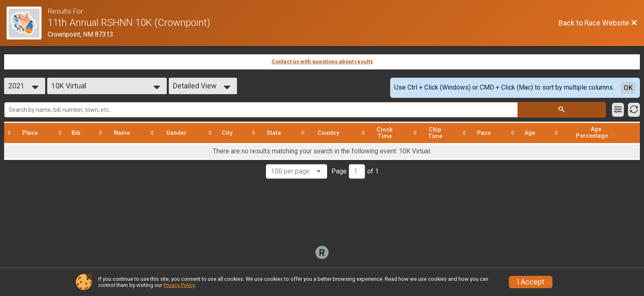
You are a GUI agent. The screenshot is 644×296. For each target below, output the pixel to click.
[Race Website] (27, 23)
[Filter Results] (618, 110)
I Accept (531, 282)
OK (628, 88)
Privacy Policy (179, 285)
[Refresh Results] (634, 110)
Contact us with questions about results (322, 61)
